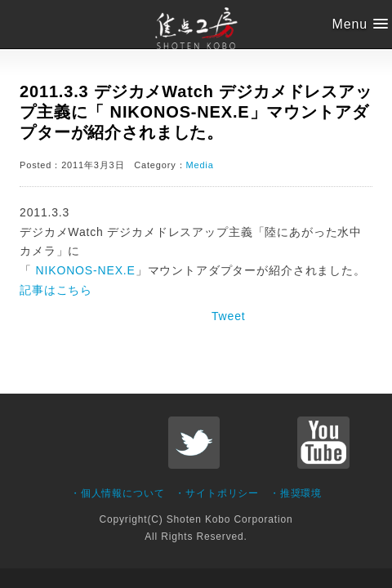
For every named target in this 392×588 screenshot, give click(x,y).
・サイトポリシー (217, 493)
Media (199, 165)
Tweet (229, 316)
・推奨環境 (296, 493)
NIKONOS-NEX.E (84, 270)
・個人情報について (118, 493)
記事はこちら (56, 290)
